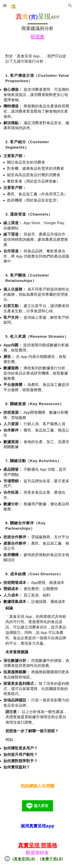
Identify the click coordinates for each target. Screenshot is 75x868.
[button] (5, 5)
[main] (38, 27)
